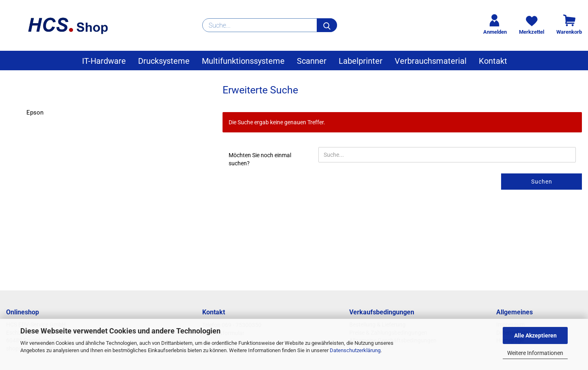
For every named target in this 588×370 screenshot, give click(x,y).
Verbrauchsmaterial (431, 61)
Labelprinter (361, 61)
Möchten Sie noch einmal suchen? (260, 159)
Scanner (312, 61)
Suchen (542, 182)
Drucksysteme (164, 61)
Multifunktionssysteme (243, 61)
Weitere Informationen (535, 353)
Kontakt (493, 61)
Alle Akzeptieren (535, 335)
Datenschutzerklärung (355, 350)
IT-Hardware (104, 61)
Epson (35, 113)
